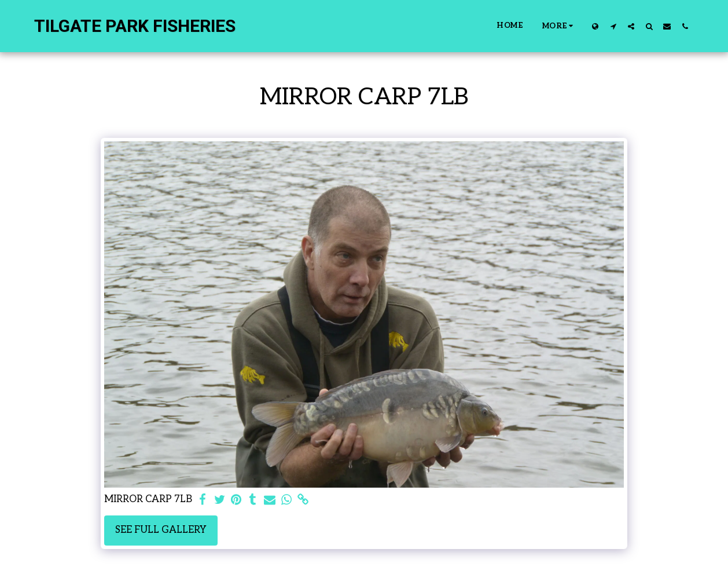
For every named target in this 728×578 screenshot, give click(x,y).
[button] (613, 26)
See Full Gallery (161, 530)
